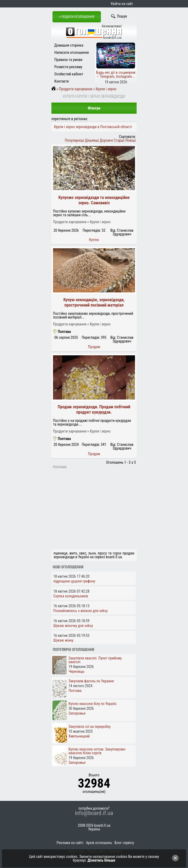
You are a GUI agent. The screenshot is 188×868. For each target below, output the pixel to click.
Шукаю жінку (63, 640)
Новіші (131, 140)
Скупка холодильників (71, 596)
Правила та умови (68, 60)
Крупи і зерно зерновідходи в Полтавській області (93, 127)
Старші (119, 140)
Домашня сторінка (69, 45)
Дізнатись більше (101, 860)
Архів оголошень (99, 843)
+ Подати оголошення (77, 17)
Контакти (62, 81)
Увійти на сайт (122, 4)
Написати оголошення (72, 52)
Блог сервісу (124, 843)
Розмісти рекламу (68, 67)
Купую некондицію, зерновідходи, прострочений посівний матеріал (94, 302)
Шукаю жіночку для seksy (73, 626)
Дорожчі (106, 140)
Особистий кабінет (69, 74)
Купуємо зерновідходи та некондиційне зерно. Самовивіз (94, 200)
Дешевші (92, 140)
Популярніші (74, 140)
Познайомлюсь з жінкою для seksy (80, 611)
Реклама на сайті (70, 843)
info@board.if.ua (94, 813)
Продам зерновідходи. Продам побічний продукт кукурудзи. (94, 409)
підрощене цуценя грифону (74, 581)
